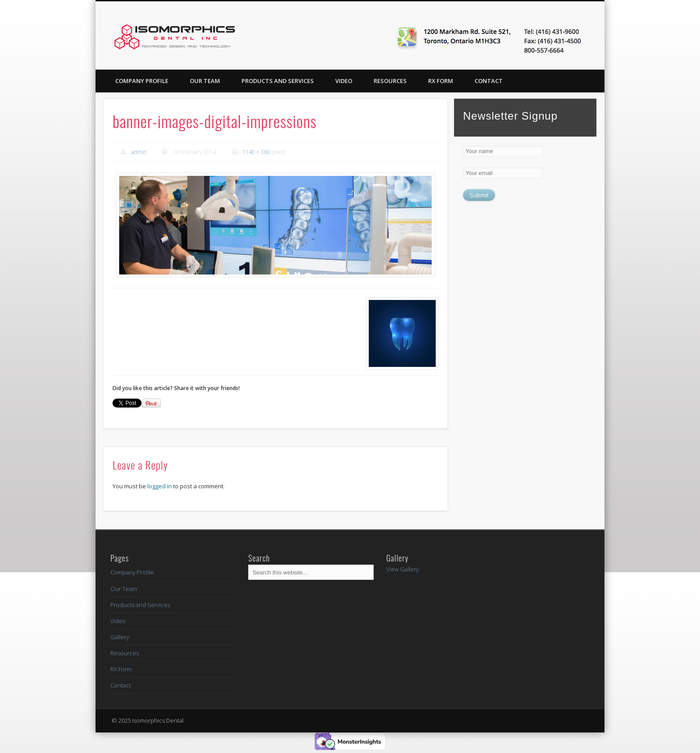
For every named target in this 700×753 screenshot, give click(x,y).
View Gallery (402, 569)
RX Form (441, 81)
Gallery (120, 637)
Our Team (205, 81)
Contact (489, 81)
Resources (390, 81)
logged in (160, 486)
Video (344, 81)
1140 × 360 (256, 152)
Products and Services (278, 81)
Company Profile (142, 81)
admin (139, 152)
